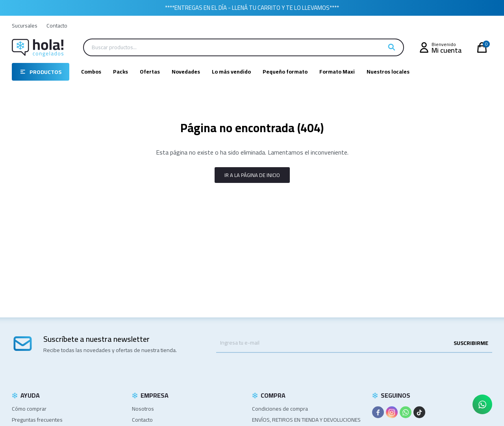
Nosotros (143, 409)
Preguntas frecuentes (37, 420)
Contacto (57, 26)
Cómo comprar (29, 409)
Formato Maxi (337, 72)
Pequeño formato (285, 72)
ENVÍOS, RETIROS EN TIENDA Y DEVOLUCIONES (306, 420)
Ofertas (150, 72)
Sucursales (25, 26)
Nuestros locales (388, 72)
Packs (120, 72)
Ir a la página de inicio (252, 175)
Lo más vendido (231, 72)
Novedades (186, 72)
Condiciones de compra (280, 409)
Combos (91, 72)
